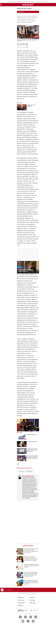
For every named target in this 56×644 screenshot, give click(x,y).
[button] (1, 5)
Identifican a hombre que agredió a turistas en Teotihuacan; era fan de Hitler (32, 566)
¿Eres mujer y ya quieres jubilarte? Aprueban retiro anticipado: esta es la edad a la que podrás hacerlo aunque (31, 559)
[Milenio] (28, 5)
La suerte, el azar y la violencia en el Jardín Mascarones (32, 450)
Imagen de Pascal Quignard (31, 106)
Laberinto (22, 471)
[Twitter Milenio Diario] (25, 617)
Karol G (33, 1)
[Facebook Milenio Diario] (20, 617)
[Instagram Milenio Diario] (31, 617)
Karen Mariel (28, 1)
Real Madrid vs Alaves (21, 1)
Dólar (15, 1)
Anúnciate (20, 606)
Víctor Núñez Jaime (23, 44)
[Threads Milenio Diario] (36, 617)
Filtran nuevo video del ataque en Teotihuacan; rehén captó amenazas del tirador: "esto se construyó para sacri (31, 574)
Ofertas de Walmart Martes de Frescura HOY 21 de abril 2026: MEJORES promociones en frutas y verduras (31, 582)
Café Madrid (29, 471)
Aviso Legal (32, 603)
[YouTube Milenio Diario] (23, 621)
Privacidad (32, 600)
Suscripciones (21, 603)
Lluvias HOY (38, 1)
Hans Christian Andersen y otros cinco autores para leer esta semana (33, 457)
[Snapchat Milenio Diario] (33, 621)
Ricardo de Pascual (45, 1)
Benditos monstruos (32, 435)
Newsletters (21, 597)
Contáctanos (21, 600)
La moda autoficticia (32, 442)
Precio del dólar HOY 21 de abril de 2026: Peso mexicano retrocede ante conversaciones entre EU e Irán (31, 551)
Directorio (32, 597)
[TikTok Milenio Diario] (28, 621)
